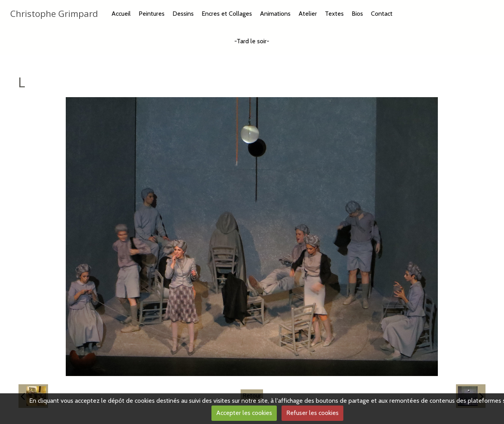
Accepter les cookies (244, 413)
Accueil (121, 14)
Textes (334, 14)
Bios (357, 14)
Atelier (308, 14)
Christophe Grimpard (54, 14)
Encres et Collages (227, 14)
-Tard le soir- (252, 41)
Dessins (183, 14)
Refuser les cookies (312, 413)
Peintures (152, 14)
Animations (275, 14)
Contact (382, 14)
